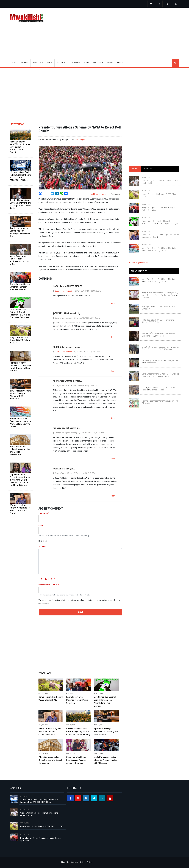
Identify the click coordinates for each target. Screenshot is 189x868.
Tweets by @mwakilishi (139, 263)
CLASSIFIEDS (98, 62)
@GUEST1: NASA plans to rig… (67, 313)
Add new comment (99, 194)
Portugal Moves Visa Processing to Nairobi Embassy (160, 308)
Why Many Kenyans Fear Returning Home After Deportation (160, 362)
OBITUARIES (75, 62)
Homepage (43, 541)
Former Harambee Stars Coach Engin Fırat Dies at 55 (160, 402)
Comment (43, 546)
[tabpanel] (154, 211)
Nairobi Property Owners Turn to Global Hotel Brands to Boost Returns (20, 367)
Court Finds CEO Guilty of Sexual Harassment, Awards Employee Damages (20, 313)
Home (14, 62)
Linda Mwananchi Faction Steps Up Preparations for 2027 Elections (105, 760)
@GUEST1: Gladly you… (64, 469)
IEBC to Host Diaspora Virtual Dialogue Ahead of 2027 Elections (20, 395)
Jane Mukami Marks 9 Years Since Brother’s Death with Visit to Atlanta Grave (161, 375)
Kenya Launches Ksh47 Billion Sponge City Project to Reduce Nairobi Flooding (20, 147)
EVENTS (110, 62)
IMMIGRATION (38, 62)
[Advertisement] (127, 30)
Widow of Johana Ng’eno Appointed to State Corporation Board (20, 509)
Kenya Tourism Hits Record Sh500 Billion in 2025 (20, 340)
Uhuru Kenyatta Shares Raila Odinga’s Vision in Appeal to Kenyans (76, 760)
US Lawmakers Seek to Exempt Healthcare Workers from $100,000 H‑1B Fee (20, 176)
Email (41, 525)
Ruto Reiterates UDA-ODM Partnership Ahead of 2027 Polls (158, 321)
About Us (65, 862)
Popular (148, 169)
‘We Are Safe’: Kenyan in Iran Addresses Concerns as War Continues (159, 335)
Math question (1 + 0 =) (48, 585)
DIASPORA (25, 62)
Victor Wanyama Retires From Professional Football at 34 (20, 260)
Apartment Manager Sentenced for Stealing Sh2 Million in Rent (20, 232)
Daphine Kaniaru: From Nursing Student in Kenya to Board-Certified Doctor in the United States (20, 480)
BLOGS (86, 62)
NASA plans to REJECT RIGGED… (68, 286)
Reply (113, 303)
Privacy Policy (86, 862)
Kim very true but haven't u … (66, 428)
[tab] (135, 169)
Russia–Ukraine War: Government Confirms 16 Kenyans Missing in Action (20, 204)
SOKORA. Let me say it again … (67, 347)
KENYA (50, 62)
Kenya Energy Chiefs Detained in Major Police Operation (20, 287)
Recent (135, 169)
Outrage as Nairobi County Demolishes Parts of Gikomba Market (159, 389)
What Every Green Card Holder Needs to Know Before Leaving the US (20, 423)
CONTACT (121, 62)
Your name (43, 513)
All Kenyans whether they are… (67, 381)
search (175, 63)
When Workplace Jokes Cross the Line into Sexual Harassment (20, 451)
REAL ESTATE (62, 62)
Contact (74, 862)
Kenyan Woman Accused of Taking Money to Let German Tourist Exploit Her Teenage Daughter (160, 295)
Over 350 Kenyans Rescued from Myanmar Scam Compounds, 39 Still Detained (161, 348)
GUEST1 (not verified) (64, 291)
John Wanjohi (80, 139)
